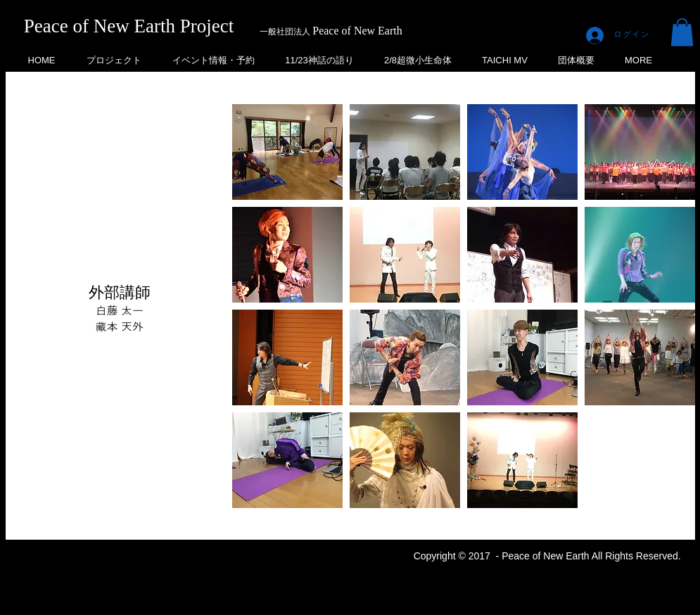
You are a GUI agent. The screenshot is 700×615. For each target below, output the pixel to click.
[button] (682, 32)
